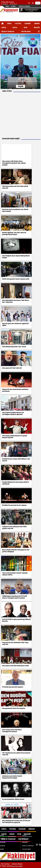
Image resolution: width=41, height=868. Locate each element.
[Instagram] (29, 3)
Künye (7, 6)
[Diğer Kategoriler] (39, 32)
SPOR (25, 28)
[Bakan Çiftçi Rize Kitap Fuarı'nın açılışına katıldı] (20, 62)
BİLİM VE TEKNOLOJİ (8, 32)
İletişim (13, 6)
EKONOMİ (28, 24)
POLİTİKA (18, 24)
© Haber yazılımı (11, 866)
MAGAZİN (37, 28)
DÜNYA (9, 24)
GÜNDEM (37, 24)
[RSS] (33, 3)
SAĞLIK (15, 28)
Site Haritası (5, 864)
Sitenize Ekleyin (17, 864)
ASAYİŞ (4, 28)
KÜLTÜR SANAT (26, 32)
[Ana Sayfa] (3, 24)
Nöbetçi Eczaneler (24, 6)
